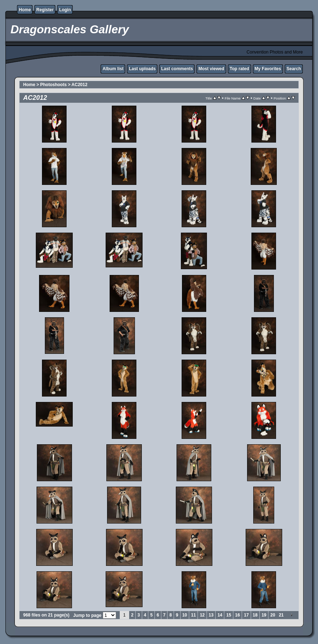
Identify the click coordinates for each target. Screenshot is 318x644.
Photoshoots (53, 85)
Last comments (177, 69)
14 (220, 615)
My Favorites (268, 69)
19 (264, 615)
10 (185, 615)
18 (255, 615)
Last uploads (142, 69)
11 (193, 615)
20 (273, 615)
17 (246, 615)
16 (238, 615)
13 (211, 615)
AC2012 (80, 85)
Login (65, 10)
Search (294, 69)
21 (281, 615)
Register (45, 10)
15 (228, 615)
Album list (113, 69)
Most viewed (211, 69)
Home (25, 10)
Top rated (239, 69)
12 (202, 615)
